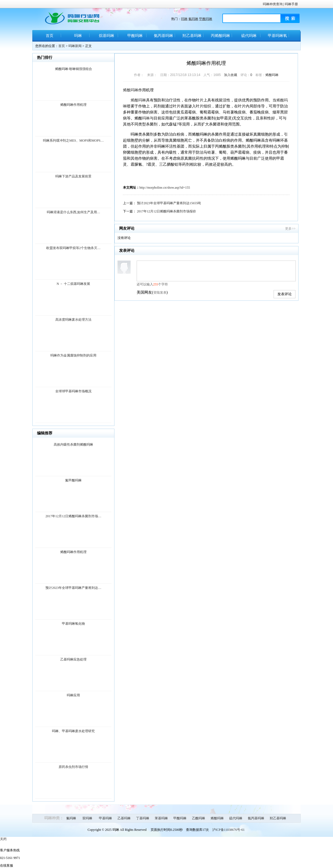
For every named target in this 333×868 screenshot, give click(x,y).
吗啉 (184, 19)
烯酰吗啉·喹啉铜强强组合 (74, 69)
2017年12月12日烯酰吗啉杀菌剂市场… (73, 516)
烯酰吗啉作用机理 (73, 105)
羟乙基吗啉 (192, 36)
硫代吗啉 (249, 36)
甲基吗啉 (105, 818)
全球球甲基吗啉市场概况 (73, 391)
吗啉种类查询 (273, 4)
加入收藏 (231, 75)
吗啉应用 (73, 695)
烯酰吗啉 (272, 75)
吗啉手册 (291, 4)
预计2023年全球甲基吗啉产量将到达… (73, 588)
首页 (50, 36)
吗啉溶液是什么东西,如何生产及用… (74, 212)
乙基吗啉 (124, 818)
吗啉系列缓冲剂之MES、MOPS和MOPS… (73, 141)
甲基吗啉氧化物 (277, 38)
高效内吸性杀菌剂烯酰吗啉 (73, 445)
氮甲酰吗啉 (73, 480)
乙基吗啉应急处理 (73, 659)
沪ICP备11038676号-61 (228, 830)
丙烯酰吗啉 (220, 36)
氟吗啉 (193, 19)
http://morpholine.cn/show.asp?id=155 (165, 188)
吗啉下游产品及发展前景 (73, 176)
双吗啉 (87, 818)
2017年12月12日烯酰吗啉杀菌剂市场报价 (166, 211)
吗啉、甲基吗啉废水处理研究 (73, 731)
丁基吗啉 (143, 818)
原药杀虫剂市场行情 (73, 767)
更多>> (290, 229)
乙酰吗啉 (199, 818)
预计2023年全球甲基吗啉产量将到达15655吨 (169, 203)
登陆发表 (160, 293)
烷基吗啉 (107, 36)
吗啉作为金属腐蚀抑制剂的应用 (73, 355)
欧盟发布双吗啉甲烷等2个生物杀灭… (73, 248)
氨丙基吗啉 (163, 36)
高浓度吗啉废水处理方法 (73, 320)
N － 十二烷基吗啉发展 (74, 284)
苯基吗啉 (161, 818)
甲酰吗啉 (206, 19)
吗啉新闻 (75, 46)
